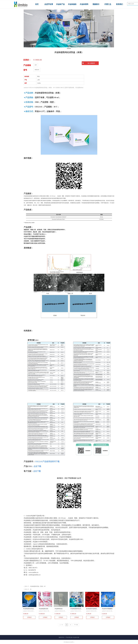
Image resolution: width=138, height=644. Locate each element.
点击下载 (37, 466)
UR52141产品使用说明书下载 (47, 461)
